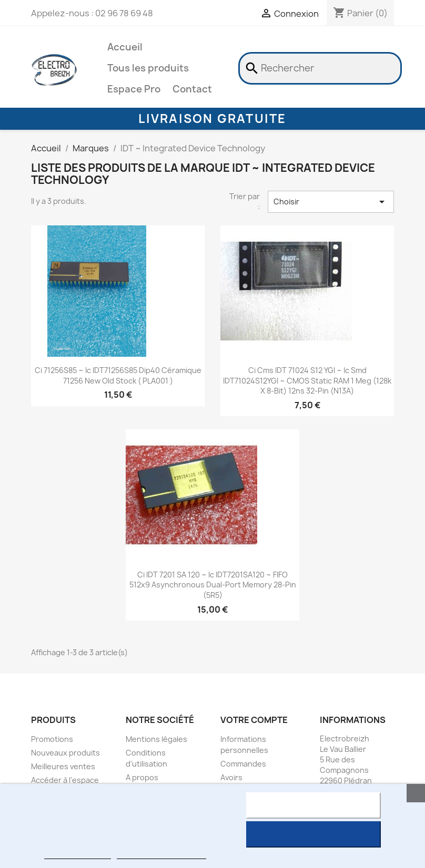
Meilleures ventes (63, 766)
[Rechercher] (320, 68)
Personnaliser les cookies (161, 854)
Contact (192, 89)
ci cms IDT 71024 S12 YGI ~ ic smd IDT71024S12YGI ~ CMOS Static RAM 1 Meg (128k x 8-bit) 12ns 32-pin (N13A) (307, 381)
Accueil (125, 47)
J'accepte (313, 834)
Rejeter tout (313, 805)
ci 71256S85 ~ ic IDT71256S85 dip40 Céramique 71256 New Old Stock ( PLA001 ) (118, 375)
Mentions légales (156, 739)
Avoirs (231, 777)
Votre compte (254, 720)
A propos (142, 777)
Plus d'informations (77, 854)
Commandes (243, 764)
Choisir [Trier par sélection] (331, 202)
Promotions (52, 739)
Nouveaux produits (65, 753)
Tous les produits (148, 68)
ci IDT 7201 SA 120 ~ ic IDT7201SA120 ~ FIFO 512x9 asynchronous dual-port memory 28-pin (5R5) (213, 585)
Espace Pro (134, 89)
